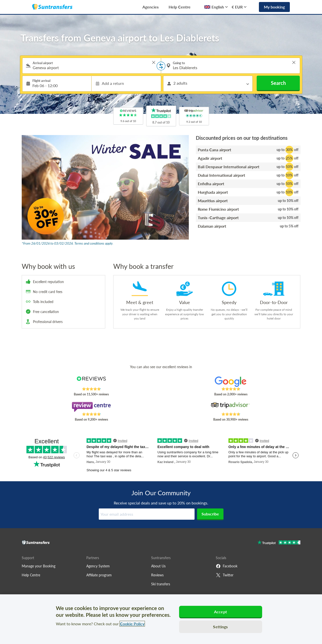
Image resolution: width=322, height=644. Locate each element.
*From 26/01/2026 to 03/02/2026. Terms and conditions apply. (67, 243)
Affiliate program (99, 575)
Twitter (225, 575)
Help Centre (180, 7)
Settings (220, 627)
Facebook (227, 566)
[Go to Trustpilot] (279, 543)
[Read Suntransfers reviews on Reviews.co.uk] (91, 382)
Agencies (151, 7)
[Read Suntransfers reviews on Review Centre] (91, 407)
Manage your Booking (39, 566)
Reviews (157, 575)
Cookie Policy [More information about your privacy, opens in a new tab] (132, 624)
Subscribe (210, 514)
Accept (220, 612)
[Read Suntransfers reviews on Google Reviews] (231, 382)
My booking (274, 7)
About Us (158, 566)
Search (278, 83)
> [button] (154, 62)
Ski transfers (161, 584)
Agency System (98, 566)
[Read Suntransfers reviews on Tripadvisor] (231, 407)
